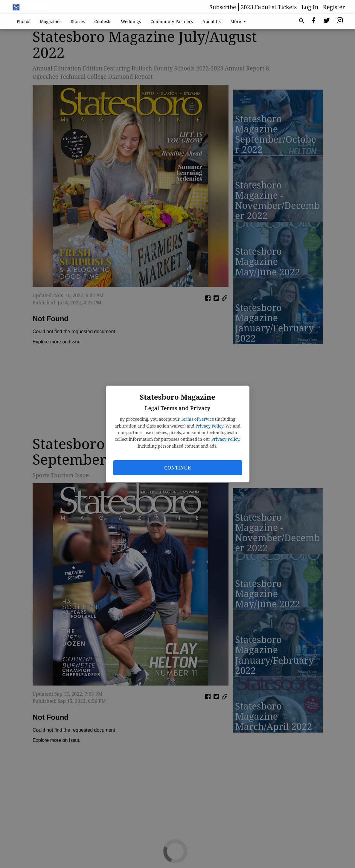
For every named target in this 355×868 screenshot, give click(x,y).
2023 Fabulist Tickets (269, 7)
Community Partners (172, 21)
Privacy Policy (210, 426)
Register (334, 7)
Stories (78, 21)
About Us (212, 21)
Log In (310, 7)
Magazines (51, 21)
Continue (177, 468)
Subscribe (223, 7)
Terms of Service (197, 419)
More (239, 22)
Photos (24, 21)
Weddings (131, 21)
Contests (103, 21)
